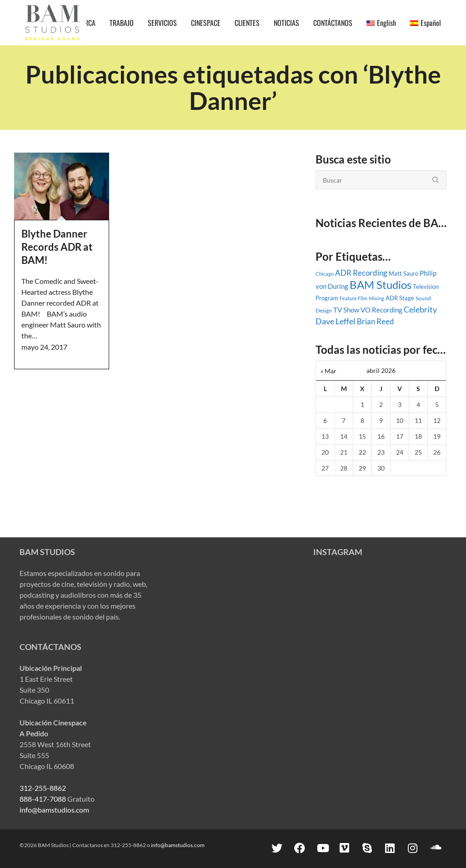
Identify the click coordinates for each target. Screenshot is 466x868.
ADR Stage (400, 298)
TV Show (346, 310)
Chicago (325, 274)
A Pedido (34, 733)
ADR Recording (361, 273)
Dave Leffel (336, 321)
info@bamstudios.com (54, 810)
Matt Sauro (403, 273)
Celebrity (420, 309)
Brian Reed (376, 322)
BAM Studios (381, 285)
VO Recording (381, 310)
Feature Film (353, 298)
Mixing (376, 298)
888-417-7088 (43, 799)
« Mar (328, 371)
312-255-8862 (43, 788)
